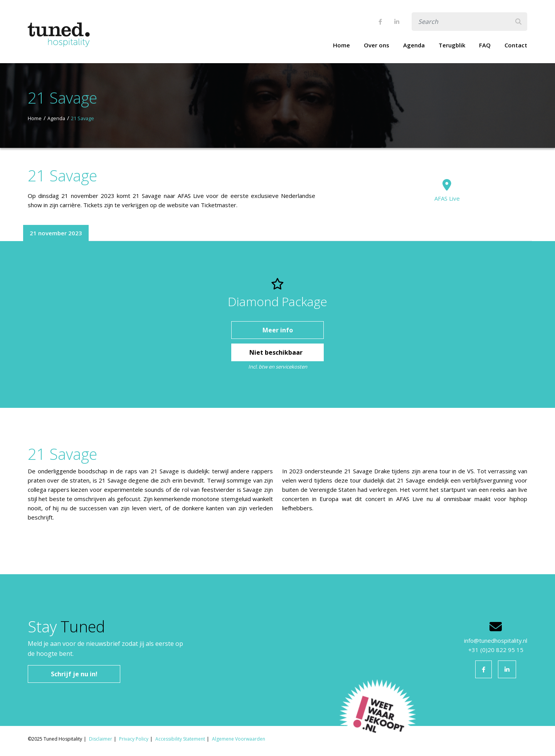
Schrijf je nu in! (74, 674)
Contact (516, 45)
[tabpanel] (277, 324)
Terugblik (452, 45)
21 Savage (82, 118)
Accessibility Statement (180, 739)
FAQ (485, 45)
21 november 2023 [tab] (56, 233)
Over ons (377, 45)
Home (341, 45)
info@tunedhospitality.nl (496, 640)
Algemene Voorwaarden (239, 739)
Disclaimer (101, 739)
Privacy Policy (134, 739)
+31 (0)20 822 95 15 (496, 650)
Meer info (278, 330)
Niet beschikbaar (277, 352)
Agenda (414, 45)
